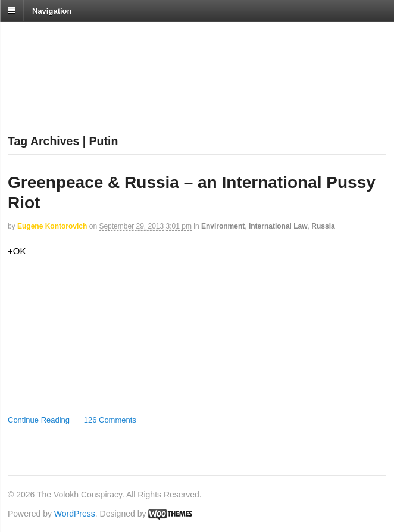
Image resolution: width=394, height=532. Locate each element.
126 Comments (110, 420)
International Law (278, 226)
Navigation (52, 10)
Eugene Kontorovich (52, 226)
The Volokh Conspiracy (92, 37)
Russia (323, 226)
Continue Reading (39, 420)
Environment (223, 226)
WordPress (75, 514)
